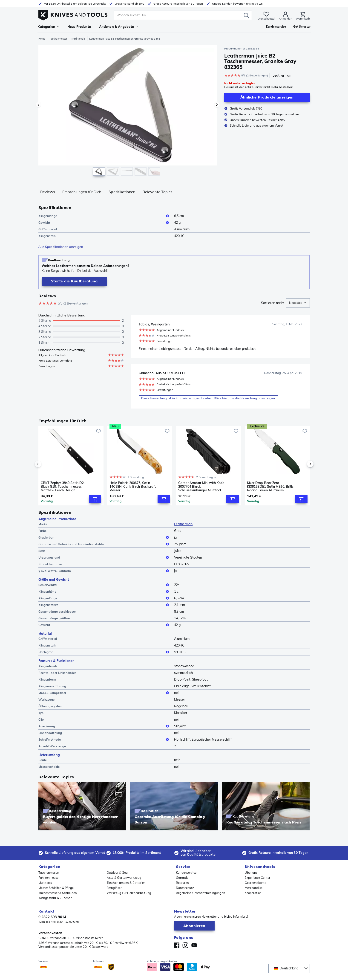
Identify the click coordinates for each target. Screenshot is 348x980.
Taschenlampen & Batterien (126, 883)
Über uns (251, 873)
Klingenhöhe (104, 591)
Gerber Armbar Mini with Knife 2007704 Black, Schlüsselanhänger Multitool (201, 487)
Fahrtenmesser (49, 878)
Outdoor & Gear (118, 873)
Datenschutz (185, 888)
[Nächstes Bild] (217, 105)
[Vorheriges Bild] (38, 105)
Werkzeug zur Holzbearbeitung (129, 893)
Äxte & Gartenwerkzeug (124, 878)
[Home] (73, 14)
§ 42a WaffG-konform (104, 571)
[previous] (46, 464)
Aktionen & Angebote (118, 27)
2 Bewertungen (257, 75)
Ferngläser (114, 888)
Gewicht (104, 223)
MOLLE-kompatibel (104, 693)
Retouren (183, 883)
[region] (128, 111)
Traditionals (78, 39)
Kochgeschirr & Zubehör (55, 898)
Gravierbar (104, 537)
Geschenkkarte (255, 883)
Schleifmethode (104, 739)
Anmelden (285, 19)
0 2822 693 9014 (52, 917)
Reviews (48, 192)
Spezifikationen (122, 192)
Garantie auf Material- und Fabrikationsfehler (104, 544)
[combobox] (298, 303)
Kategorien (48, 27)
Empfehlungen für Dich (82, 192)
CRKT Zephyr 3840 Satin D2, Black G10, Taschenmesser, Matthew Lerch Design (63, 487)
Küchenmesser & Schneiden (58, 893)
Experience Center (258, 878)
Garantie (182, 878)
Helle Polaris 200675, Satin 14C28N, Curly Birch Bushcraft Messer (133, 487)
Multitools (45, 883)
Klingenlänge (104, 216)
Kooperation (253, 893)
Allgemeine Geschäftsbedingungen (201, 893)
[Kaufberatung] (74, 281)
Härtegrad (104, 652)
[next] (302, 464)
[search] (179, 15)
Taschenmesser (58, 39)
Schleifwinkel (104, 585)
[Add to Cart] (95, 499)
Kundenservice (186, 873)
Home (42, 39)
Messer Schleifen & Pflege (56, 888)
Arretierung (104, 726)
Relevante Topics (158, 192)
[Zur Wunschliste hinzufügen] (98, 431)
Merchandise (254, 888)
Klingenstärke (104, 605)
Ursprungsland (104, 557)
